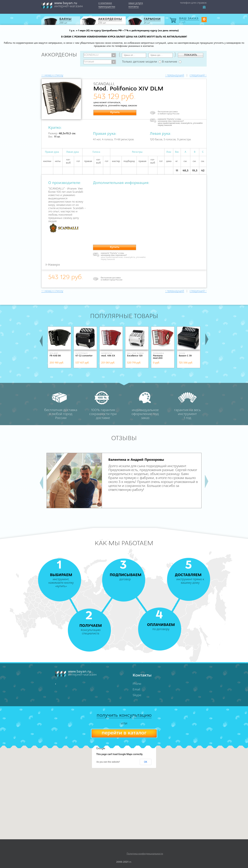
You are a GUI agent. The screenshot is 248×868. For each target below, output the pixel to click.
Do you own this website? (108, 762)
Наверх (52, 265)
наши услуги (136, 3)
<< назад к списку (52, 75)
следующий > (198, 75)
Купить (115, 112)
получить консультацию (124, 716)
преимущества (107, 7)
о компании (105, 3)
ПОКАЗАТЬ (191, 55)
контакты (134, 7)
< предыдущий (175, 75)
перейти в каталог (124, 733)
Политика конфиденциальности (145, 854)
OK (146, 762)
